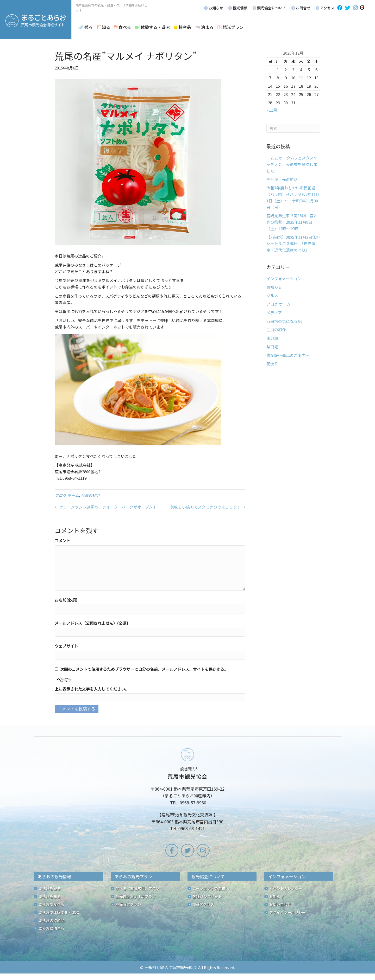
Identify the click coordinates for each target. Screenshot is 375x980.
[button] (340, 8)
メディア (274, 313)
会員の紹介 (90, 495)
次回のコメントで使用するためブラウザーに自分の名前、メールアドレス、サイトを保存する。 (144, 669)
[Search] (293, 128)
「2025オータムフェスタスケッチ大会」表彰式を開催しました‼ (292, 164)
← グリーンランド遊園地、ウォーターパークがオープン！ (106, 507)
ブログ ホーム (67, 495)
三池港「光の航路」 (284, 179)
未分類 (272, 338)
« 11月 (272, 110)
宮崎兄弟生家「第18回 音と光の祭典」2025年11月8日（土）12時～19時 (292, 222)
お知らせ (274, 287)
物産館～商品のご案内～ (288, 355)
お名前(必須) (66, 600)
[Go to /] (187, 791)
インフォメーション (284, 278)
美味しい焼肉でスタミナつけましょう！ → (208, 507)
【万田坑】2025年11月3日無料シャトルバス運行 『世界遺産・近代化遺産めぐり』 (293, 244)
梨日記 (272, 347)
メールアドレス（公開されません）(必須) (92, 623)
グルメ (272, 295)
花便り (272, 364)
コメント (63, 540)
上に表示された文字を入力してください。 (92, 689)
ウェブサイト (66, 646)
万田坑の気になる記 (284, 321)
